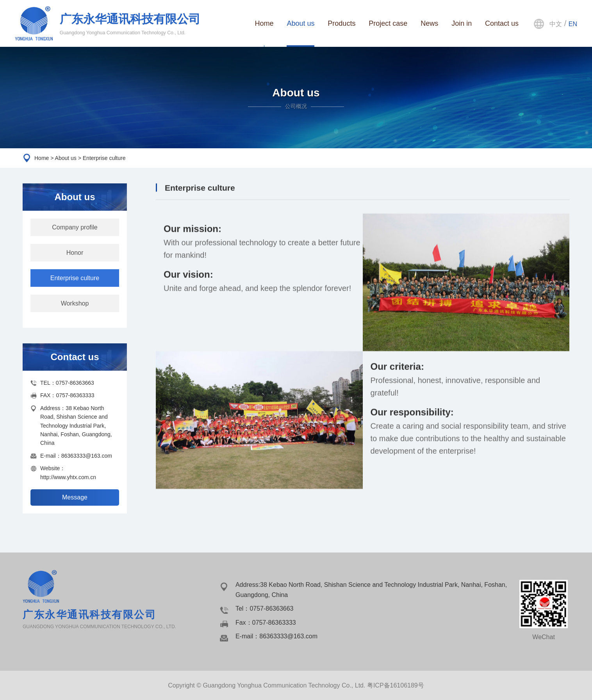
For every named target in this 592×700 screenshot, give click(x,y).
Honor (75, 253)
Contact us (502, 23)
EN (573, 24)
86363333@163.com (87, 456)
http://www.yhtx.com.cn (68, 477)
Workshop (75, 303)
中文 (556, 24)
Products (341, 23)
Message (75, 497)
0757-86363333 (75, 395)
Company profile (75, 227)
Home (264, 23)
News (429, 23)
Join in (462, 23)
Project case (388, 23)
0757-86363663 (75, 383)
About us (300, 23)
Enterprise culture (75, 278)
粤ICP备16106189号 (396, 685)
